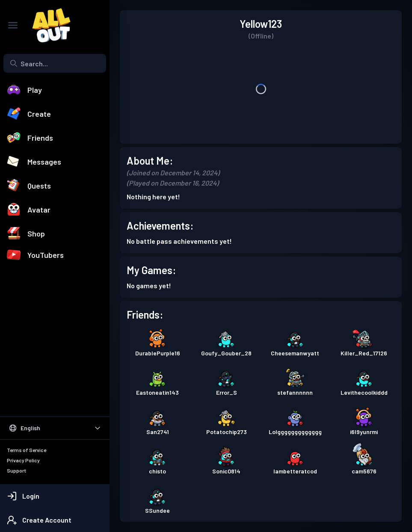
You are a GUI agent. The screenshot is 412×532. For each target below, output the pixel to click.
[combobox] (55, 63)
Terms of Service (27, 450)
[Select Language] (55, 428)
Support (16, 470)
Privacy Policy (23, 460)
